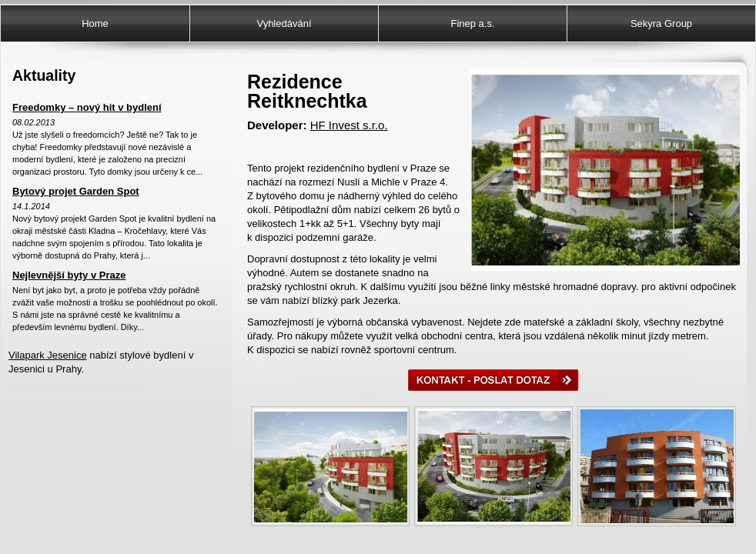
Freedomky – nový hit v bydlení (87, 107)
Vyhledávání (284, 23)
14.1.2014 (31, 206)
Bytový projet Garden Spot (76, 191)
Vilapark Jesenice (48, 355)
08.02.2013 (33, 122)
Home (95, 23)
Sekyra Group (661, 23)
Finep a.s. (472, 23)
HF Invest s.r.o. (349, 125)
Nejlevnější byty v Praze (69, 275)
